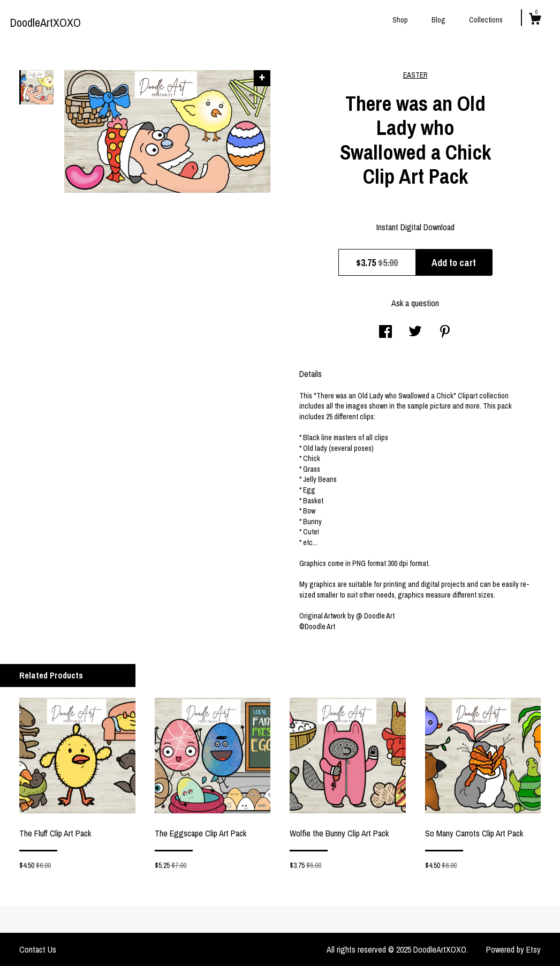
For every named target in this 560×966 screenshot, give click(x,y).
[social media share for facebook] (385, 333)
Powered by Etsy (513, 949)
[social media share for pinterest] (445, 333)
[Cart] (535, 20)
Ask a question (415, 303)
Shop (400, 20)
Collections (486, 20)
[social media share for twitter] (415, 333)
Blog (438, 20)
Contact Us (38, 949)
